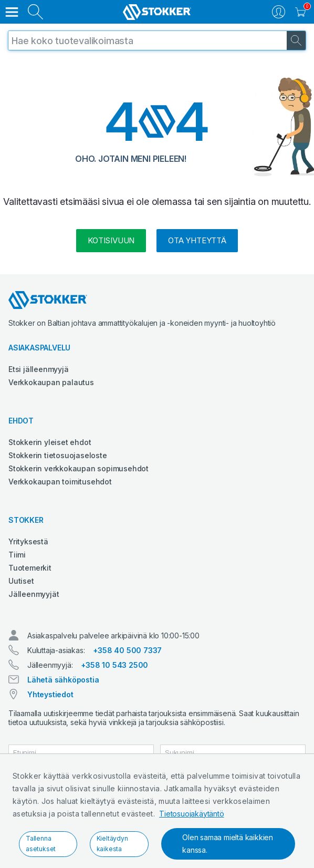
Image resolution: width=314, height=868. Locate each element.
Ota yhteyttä (197, 240)
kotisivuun (111, 240)
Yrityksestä (28, 541)
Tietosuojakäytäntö (191, 814)
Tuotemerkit (30, 568)
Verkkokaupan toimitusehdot (60, 482)
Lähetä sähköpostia (63, 680)
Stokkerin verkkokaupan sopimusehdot (78, 468)
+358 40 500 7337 (127, 650)
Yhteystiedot (50, 694)
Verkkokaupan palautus (51, 382)
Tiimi (17, 555)
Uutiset (21, 581)
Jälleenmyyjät (34, 594)
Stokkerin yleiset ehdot (50, 442)
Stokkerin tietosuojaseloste (58, 455)
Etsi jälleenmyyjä (39, 369)
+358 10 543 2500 (114, 665)
